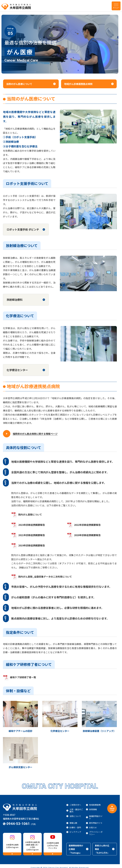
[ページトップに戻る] (112, 808)
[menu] (116, 6)
